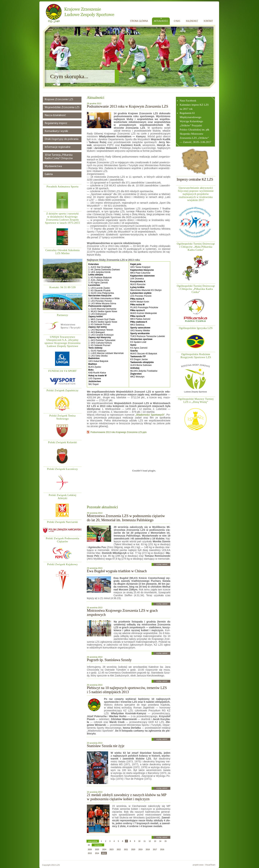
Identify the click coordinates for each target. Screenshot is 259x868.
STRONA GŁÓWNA (139, 21)
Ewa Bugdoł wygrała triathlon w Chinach (117, 571)
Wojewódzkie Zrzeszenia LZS (62, 107)
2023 (112, 850)
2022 (119, 850)
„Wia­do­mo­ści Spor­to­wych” (150, 415)
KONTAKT (208, 21)
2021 (126, 850)
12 (150, 841)
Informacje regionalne (58, 147)
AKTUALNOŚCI (161, 21)
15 (166, 841)
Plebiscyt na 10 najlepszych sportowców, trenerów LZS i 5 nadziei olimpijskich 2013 (127, 690)
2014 (97, 853)
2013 (104, 853)
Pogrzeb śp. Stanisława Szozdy (109, 660)
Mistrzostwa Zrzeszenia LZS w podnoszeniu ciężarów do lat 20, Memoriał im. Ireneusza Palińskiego (126, 518)
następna (98, 845)
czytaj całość (162, 564)
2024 (104, 850)
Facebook (191, 101)
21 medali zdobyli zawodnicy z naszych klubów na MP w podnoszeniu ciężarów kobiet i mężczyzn (127, 797)
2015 (90, 853)
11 (145, 841)
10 (139, 841)
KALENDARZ (192, 21)
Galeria (49, 174)
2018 (148, 850)
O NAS (177, 21)
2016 (162, 850)
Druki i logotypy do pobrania (62, 139)
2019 (140, 850)
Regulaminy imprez (56, 123)
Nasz (183, 101)
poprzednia (93, 841)
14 (160, 841)
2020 (133, 850)
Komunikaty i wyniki (56, 131)
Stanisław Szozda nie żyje (106, 746)
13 (155, 841)
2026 (90, 850)
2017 (155, 850)
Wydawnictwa (53, 166)
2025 (97, 850)
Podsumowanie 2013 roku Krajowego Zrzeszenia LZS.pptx (119, 432)
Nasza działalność (55, 115)
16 (89, 845)
